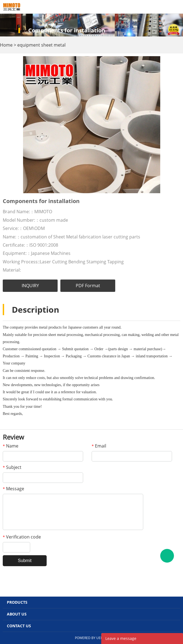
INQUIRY (30, 286)
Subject (12, 467)
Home (6, 45)
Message (13, 489)
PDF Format (88, 286)
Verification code (22, 537)
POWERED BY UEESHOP (93, 638)
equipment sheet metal (41, 45)
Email (99, 446)
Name (11, 446)
